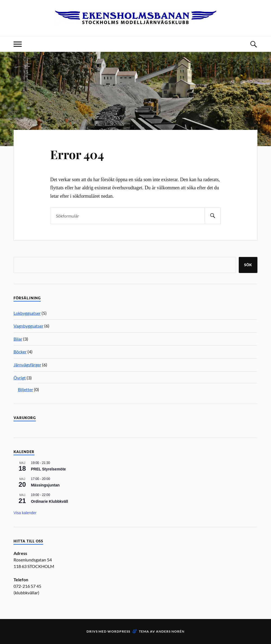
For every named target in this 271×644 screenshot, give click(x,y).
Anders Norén (170, 631)
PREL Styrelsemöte (48, 469)
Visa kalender (25, 513)
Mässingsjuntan (45, 485)
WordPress (119, 631)
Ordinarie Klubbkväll (50, 501)
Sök (248, 265)
